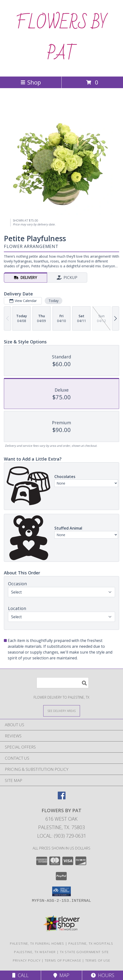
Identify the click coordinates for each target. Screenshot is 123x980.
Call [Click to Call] (20, 975)
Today (54, 301)
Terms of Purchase (63, 960)
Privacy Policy (27, 960)
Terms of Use (98, 960)
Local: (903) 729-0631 (62, 836)
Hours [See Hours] (103, 975)
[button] (61, 891)
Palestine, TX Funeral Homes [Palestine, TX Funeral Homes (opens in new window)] (37, 943)
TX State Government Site (84, 952)
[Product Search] (63, 683)
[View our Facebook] (62, 798)
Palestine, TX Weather (35, 952)
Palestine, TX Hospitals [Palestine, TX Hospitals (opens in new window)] (91, 943)
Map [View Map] (61, 975)
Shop (31, 82)
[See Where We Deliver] (62, 711)
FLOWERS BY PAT (61, 38)
